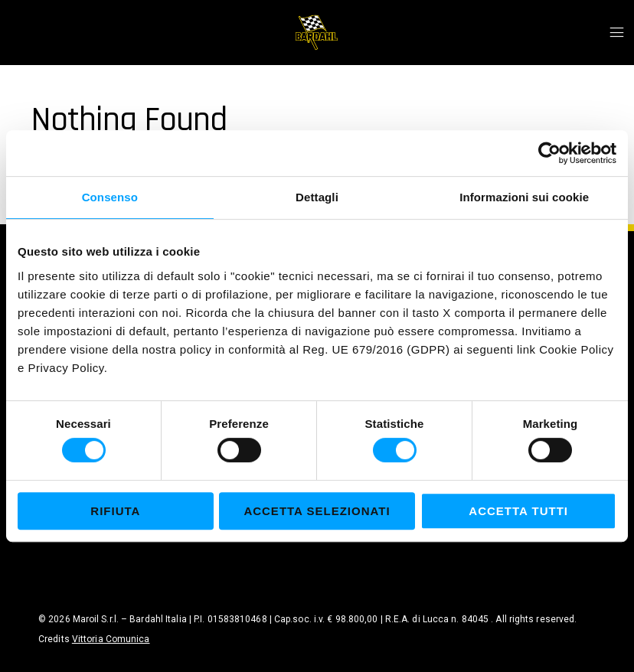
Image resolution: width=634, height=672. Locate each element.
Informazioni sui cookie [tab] (524, 197)
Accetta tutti (518, 511)
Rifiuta (115, 511)
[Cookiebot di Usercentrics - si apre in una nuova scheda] (549, 153)
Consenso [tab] (110, 197)
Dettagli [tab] (317, 197)
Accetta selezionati (317, 511)
